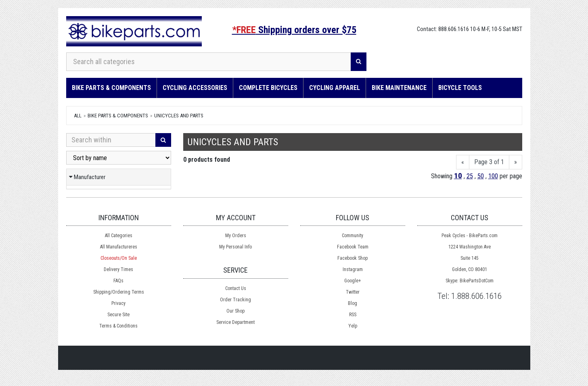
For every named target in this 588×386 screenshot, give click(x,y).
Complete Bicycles (268, 88)
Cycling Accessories (195, 88)
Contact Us (236, 288)
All (78, 116)
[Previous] (463, 162)
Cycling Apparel (335, 88)
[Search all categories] (209, 62)
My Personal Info (235, 247)
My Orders (236, 236)
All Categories (119, 236)
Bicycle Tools (460, 88)
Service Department (235, 322)
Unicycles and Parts (179, 116)
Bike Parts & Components (111, 88)
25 (470, 176)
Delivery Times (118, 269)
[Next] (516, 162)
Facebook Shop (353, 258)
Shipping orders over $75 (294, 30)
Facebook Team (353, 247)
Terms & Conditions (118, 326)
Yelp (353, 326)
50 (481, 176)
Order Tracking (235, 300)
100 (493, 176)
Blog (353, 303)
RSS (353, 315)
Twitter (353, 292)
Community (353, 236)
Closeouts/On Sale (119, 258)
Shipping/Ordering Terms (119, 292)
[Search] (359, 62)
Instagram (353, 269)
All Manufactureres (119, 247)
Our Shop (235, 311)
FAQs (118, 281)
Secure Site (118, 315)
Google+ (353, 281)
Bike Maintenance (399, 88)
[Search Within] (111, 140)
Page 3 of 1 (489, 162)
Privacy (118, 303)
